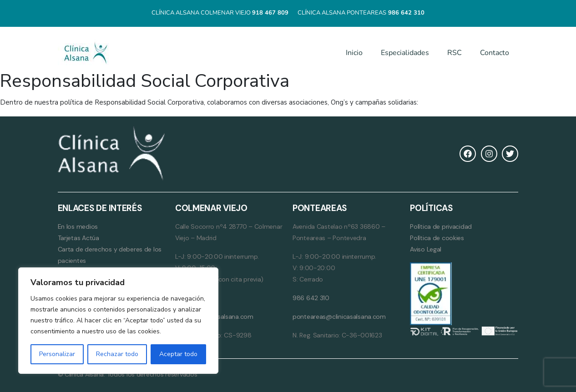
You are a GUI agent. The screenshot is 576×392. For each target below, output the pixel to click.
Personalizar (57, 354)
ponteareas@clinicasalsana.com (339, 317)
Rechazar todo (117, 354)
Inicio (354, 53)
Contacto (495, 53)
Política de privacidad (441, 226)
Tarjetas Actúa (78, 238)
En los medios (78, 226)
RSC (455, 53)
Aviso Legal (426, 249)
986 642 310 (311, 298)
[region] (118, 321)
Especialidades (405, 53)
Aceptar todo (178, 354)
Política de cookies (437, 238)
